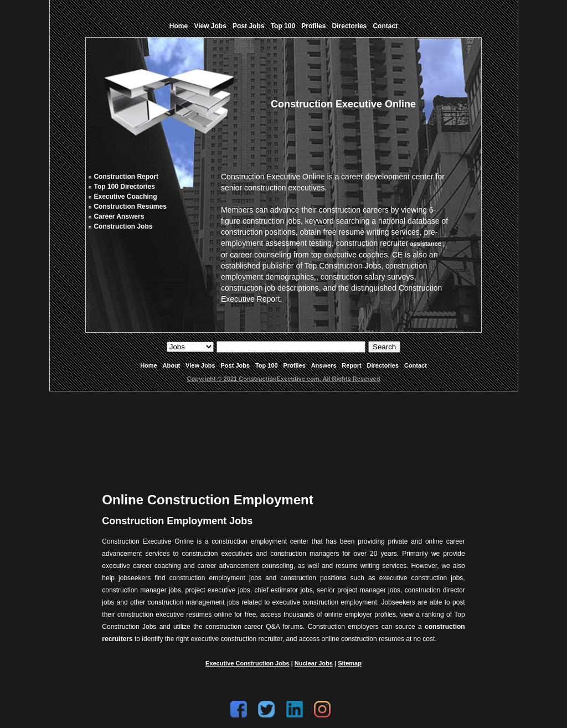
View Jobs (210, 26)
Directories (350, 26)
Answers (324, 365)
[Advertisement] (283, 433)
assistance (425, 244)
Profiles (313, 26)
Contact (385, 26)
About (172, 365)
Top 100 (283, 26)
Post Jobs (248, 26)
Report (351, 365)
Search (384, 347)
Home (179, 26)
